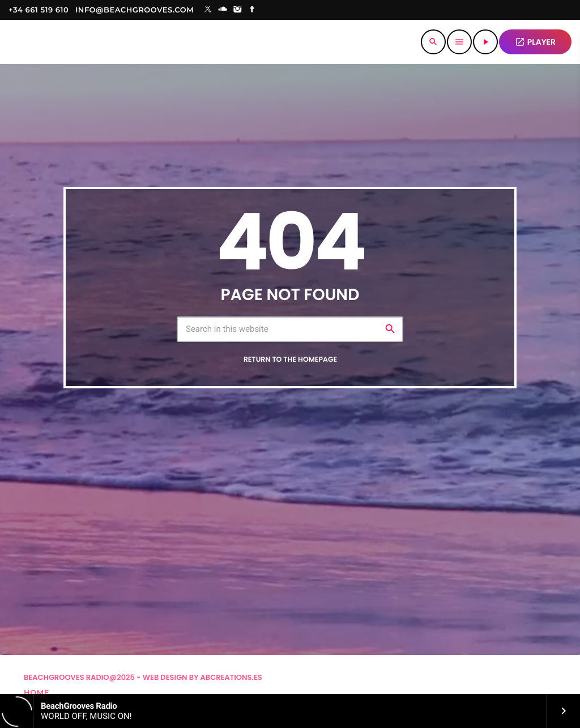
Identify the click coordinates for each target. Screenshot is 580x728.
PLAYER (535, 42)
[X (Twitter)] (208, 10)
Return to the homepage (290, 360)
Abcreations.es (231, 677)
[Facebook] (253, 10)
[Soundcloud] (223, 10)
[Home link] (89, 42)
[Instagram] (237, 10)
